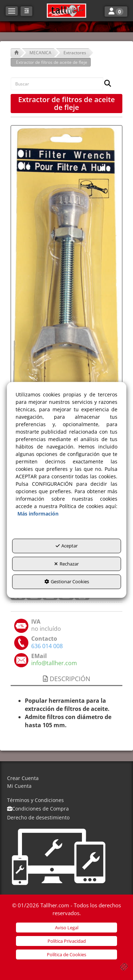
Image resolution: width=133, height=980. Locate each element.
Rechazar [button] (66, 564)
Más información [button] (38, 514)
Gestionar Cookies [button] (67, 582)
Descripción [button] (67, 679)
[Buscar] (106, 84)
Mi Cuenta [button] (19, 786)
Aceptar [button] (67, 546)
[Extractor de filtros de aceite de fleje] (66, 298)
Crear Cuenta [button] (23, 778)
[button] (66, 11)
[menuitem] (66, 778)
